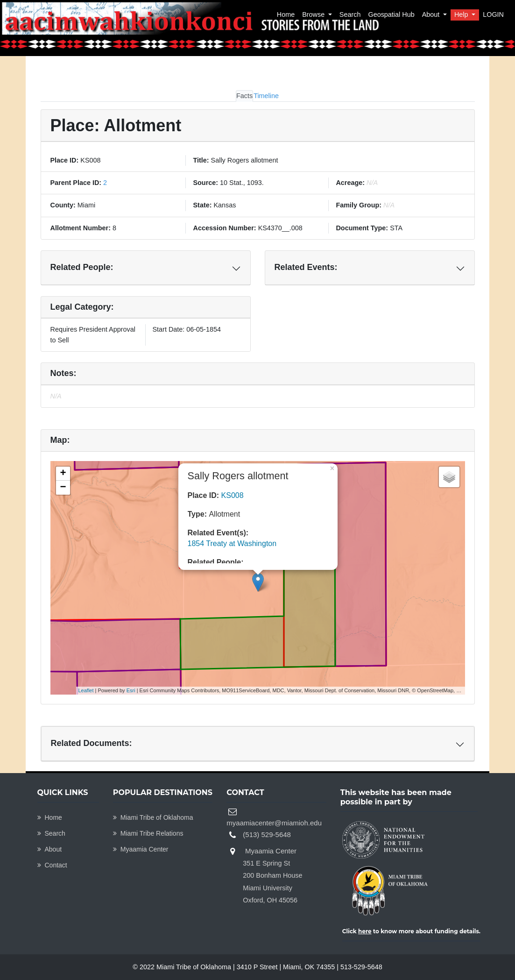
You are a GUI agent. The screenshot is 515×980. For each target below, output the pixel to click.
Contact (52, 865)
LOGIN (493, 14)
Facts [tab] (244, 96)
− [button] (63, 488)
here (365, 931)
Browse (314, 14)
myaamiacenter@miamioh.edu (274, 823)
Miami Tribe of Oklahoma (153, 817)
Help (462, 14)
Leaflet (86, 690)
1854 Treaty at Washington (232, 543)
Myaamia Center (141, 849)
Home (286, 14)
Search (350, 14)
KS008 (233, 495)
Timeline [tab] (266, 96)
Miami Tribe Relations (148, 833)
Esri (131, 690)
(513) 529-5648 (267, 834)
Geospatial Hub (391, 14)
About (432, 14)
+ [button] (63, 474)
